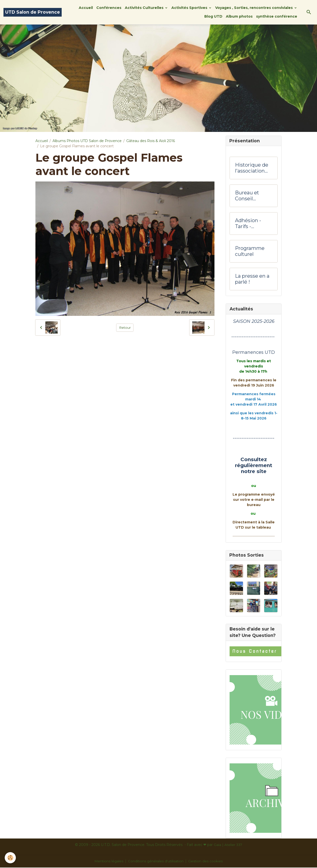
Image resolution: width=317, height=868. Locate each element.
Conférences (109, 8)
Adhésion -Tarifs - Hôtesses (248, 224)
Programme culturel (250, 252)
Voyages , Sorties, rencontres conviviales (254, 8)
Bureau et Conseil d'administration (254, 196)
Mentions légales (108, 862)
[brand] (33, 12)
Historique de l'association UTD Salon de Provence (252, 168)
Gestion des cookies (206, 862)
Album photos (239, 16)
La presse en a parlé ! (252, 280)
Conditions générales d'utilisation (156, 862)
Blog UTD (213, 16)
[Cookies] (11, 858)
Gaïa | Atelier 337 (228, 845)
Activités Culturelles (145, 8)
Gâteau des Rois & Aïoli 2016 (151, 141)
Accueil (86, 8)
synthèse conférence (277, 16)
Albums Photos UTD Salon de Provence (87, 141)
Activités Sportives (190, 8)
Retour (125, 327)
